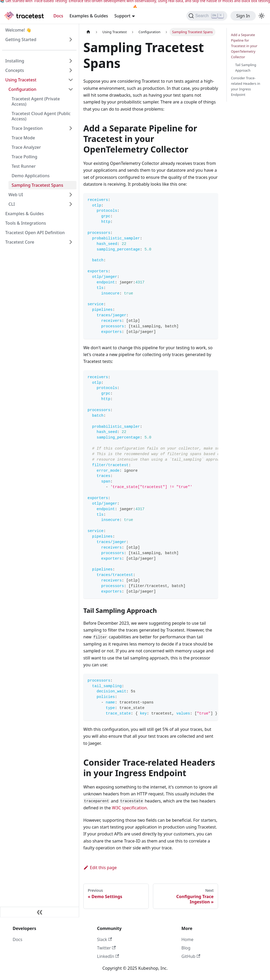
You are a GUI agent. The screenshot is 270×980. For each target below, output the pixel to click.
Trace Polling (24, 157)
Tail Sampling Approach (246, 68)
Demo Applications (31, 176)
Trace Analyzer (26, 147)
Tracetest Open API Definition (35, 233)
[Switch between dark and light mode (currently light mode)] (262, 16)
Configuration (22, 89)
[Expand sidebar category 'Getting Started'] (71, 40)
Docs (58, 16)
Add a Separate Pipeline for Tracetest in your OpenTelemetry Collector (244, 46)
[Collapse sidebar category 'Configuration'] (71, 89)
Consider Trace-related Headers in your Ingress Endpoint (246, 86)
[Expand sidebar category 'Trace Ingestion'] (71, 128)
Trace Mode (23, 138)
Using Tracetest (21, 80)
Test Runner (24, 166)
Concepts (15, 70)
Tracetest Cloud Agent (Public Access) (41, 116)
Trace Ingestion (27, 128)
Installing (15, 61)
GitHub (191, 956)
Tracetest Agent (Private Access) (36, 101)
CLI (12, 204)
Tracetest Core (20, 242)
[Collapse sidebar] (40, 912)
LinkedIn (108, 956)
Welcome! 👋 (18, 30)
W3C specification (129, 808)
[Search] (207, 16)
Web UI (16, 195)
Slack (104, 939)
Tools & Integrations (26, 223)
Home (187, 939)
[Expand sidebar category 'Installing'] (71, 61)
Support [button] (122, 16)
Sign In (243, 16)
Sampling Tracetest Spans (37, 185)
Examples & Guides (89, 16)
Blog (186, 948)
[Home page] (88, 32)
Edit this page (100, 868)
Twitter (106, 948)
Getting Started (21, 40)
